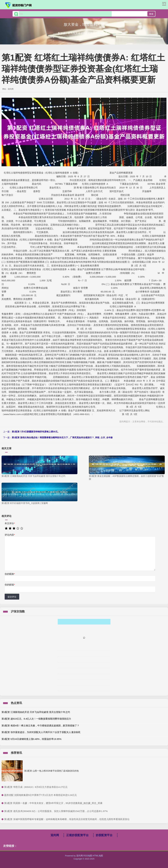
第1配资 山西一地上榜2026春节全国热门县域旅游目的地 (51, 771)
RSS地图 (88, 856)
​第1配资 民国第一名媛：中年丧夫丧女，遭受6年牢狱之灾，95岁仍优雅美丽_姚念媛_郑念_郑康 (53, 803)
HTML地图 (98, 856)
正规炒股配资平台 (77, 835)
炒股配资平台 (104, 835)
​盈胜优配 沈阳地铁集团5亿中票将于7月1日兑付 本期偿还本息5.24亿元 (40, 795)
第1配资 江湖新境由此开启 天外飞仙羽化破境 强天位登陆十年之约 (36, 712)
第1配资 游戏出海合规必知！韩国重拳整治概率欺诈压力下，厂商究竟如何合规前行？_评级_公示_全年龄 (62, 437)
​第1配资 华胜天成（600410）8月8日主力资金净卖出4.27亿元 (36, 787)
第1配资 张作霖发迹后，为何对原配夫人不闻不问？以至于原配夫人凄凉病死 (41, 732)
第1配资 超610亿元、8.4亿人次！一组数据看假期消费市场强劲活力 (36, 719)
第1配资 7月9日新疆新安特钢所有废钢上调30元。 (36, 432)
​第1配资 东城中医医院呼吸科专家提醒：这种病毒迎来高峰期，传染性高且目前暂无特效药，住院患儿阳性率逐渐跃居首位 (67, 819)
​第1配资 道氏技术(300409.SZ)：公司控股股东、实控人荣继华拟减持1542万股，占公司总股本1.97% (56, 811)
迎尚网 (55, 835)
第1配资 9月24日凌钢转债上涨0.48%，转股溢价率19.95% (31, 739)
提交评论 (12, 597)
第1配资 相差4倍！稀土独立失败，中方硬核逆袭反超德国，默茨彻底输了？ (40, 726)
